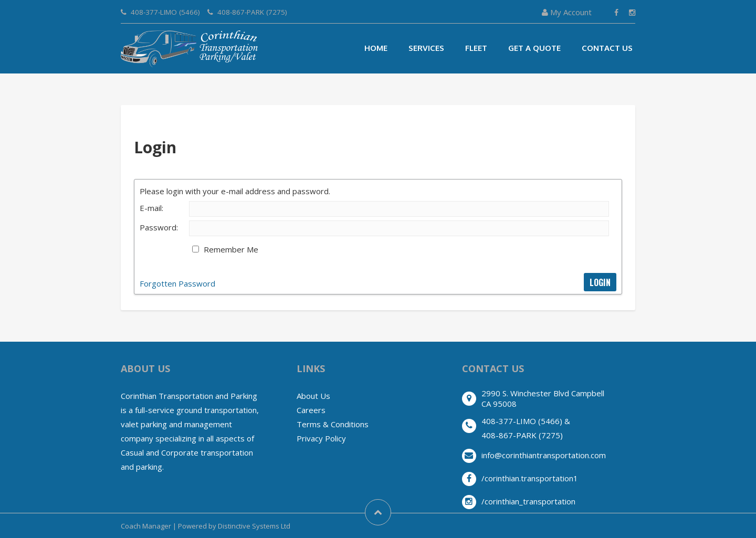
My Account (567, 12)
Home (376, 48)
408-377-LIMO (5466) (160, 12)
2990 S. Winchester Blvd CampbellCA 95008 (543, 398)
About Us (313, 396)
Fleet (476, 48)
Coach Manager (146, 526)
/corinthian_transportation (528, 501)
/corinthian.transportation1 (530, 478)
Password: (159, 227)
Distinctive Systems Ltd (254, 526)
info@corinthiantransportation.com (544, 455)
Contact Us (607, 48)
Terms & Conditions (333, 424)
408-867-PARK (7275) (247, 12)
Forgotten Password (177, 283)
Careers (311, 410)
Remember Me (231, 249)
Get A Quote (534, 48)
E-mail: (151, 208)
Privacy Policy (321, 438)
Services (426, 48)
